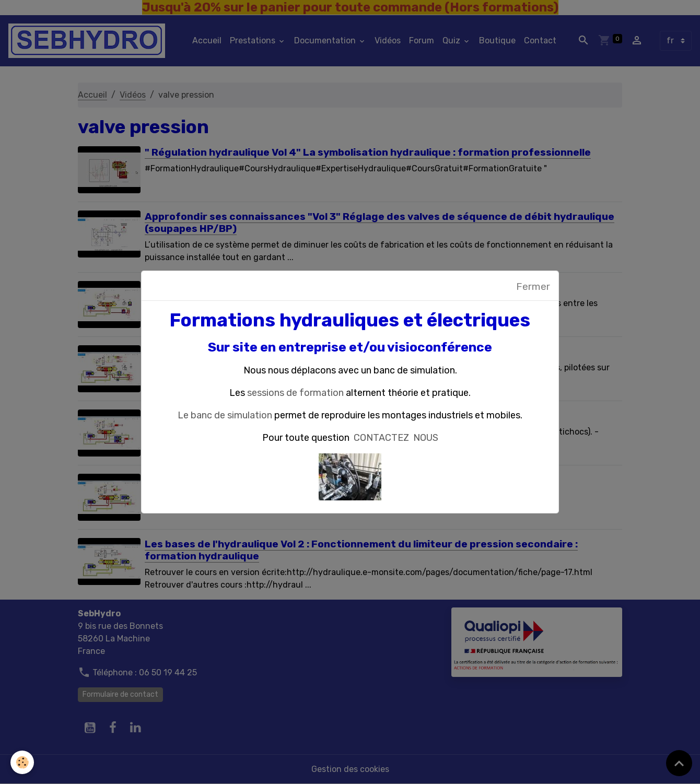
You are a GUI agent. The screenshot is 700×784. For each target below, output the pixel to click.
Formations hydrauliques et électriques (350, 320)
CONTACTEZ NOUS (396, 438)
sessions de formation (295, 393)
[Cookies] (22, 762)
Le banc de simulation (225, 415)
